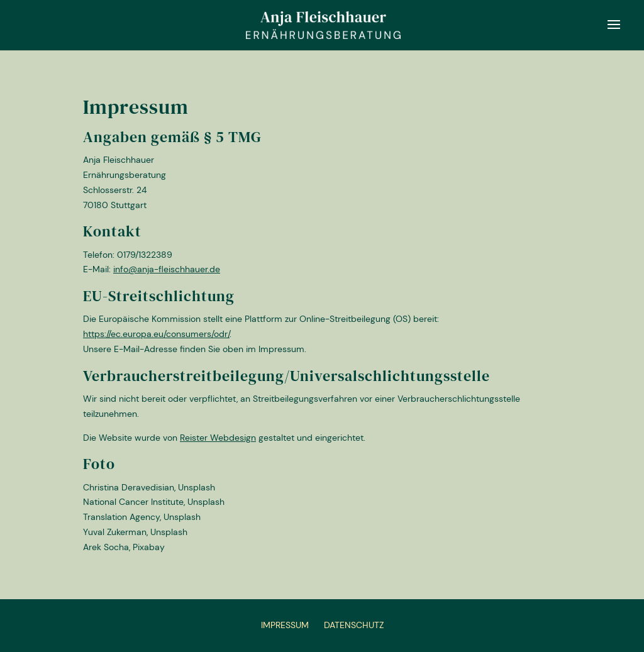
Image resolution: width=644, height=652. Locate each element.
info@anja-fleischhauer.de (167, 269)
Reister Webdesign (218, 438)
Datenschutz (354, 625)
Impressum (285, 625)
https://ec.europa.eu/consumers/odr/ (156, 334)
